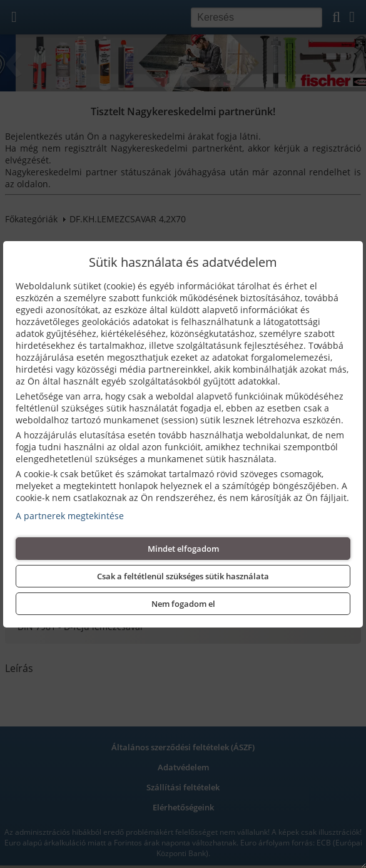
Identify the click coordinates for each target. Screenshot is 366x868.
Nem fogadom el (183, 604)
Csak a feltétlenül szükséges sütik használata (183, 576)
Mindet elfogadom (183, 549)
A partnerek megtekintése (70, 516)
